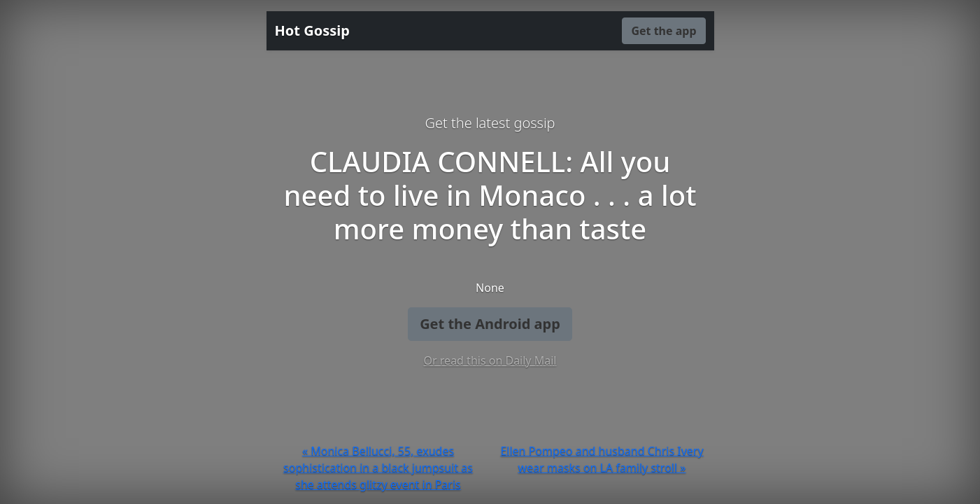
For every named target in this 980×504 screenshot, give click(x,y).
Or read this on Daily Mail (490, 360)
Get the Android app (490, 324)
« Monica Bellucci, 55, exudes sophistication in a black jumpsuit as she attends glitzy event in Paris (378, 468)
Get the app (663, 31)
